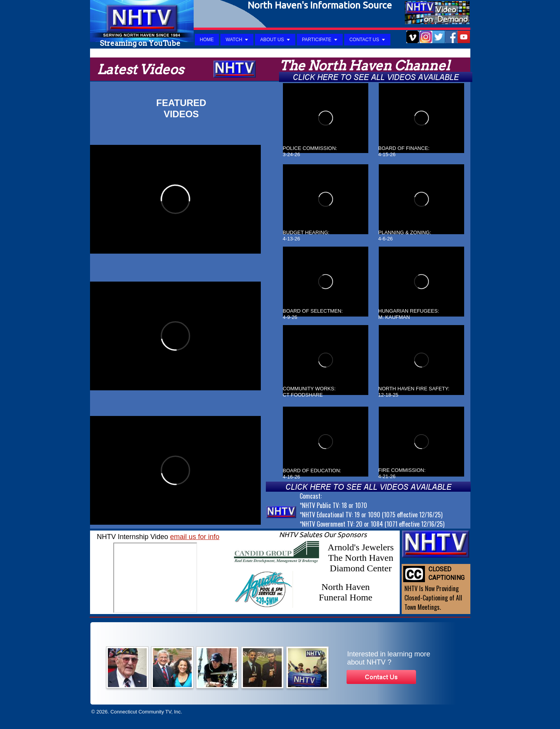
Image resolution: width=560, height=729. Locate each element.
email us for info (195, 537)
